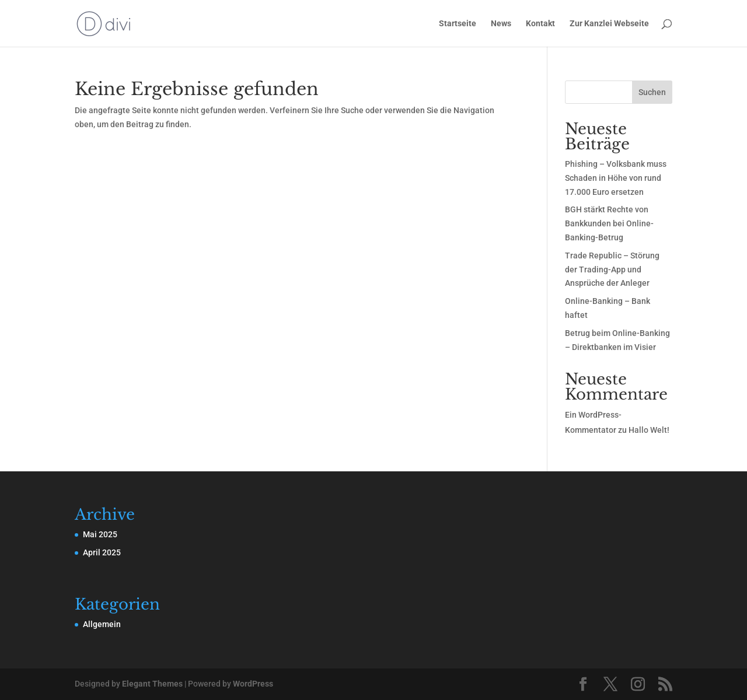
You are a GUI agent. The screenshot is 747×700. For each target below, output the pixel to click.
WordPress (253, 684)
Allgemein (102, 624)
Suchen (652, 92)
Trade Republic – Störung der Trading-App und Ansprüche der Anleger (612, 269)
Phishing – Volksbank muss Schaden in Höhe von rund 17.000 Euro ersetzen (616, 178)
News (501, 24)
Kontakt (540, 24)
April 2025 (102, 552)
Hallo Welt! (649, 430)
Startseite (458, 24)
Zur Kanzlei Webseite (609, 24)
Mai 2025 (100, 534)
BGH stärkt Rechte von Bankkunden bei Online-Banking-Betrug (609, 223)
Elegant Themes (152, 684)
